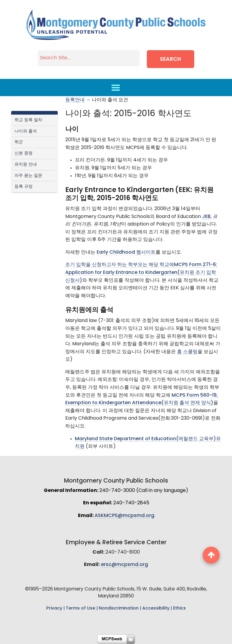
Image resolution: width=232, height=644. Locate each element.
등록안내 (75, 100)
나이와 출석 (26, 131)
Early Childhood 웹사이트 (126, 252)
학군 (19, 142)
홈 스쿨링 (187, 352)
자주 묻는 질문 (28, 176)
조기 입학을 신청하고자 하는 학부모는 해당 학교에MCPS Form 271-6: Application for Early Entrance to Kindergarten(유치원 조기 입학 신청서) (141, 273)
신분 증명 (24, 153)
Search (174, 59)
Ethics (179, 608)
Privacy (54, 608)
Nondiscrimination (119, 608)
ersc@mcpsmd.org (124, 565)
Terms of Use (81, 608)
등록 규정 (24, 187)
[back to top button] (211, 555)
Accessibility (156, 608)
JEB (206, 217)
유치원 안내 (26, 165)
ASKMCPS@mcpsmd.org (124, 516)
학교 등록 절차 (28, 120)
